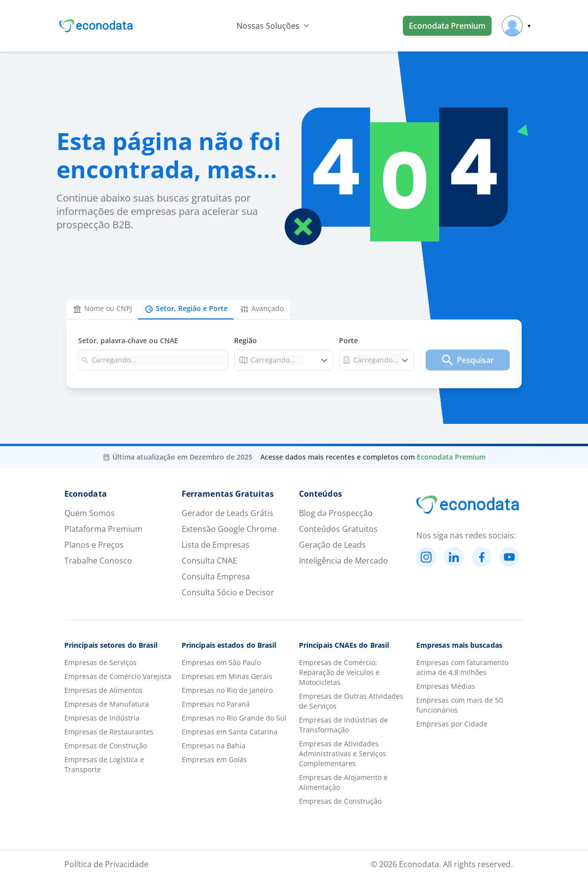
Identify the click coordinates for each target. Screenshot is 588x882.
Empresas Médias (446, 686)
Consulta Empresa (216, 576)
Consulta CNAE (209, 561)
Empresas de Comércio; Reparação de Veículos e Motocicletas (339, 672)
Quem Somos (90, 513)
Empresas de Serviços (100, 662)
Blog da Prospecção (336, 513)
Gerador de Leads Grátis (227, 513)
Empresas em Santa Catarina (230, 732)
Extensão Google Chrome (229, 529)
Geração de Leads (332, 545)
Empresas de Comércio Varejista (118, 676)
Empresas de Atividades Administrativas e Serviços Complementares (343, 753)
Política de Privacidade (106, 864)
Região (245, 340)
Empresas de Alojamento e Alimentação (343, 782)
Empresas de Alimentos (103, 690)
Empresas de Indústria (102, 718)
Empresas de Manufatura (107, 704)
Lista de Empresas (216, 545)
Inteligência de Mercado (343, 561)
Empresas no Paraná (216, 704)
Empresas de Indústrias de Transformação (343, 725)
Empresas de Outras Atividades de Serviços (351, 701)
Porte (348, 340)
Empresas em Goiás (214, 759)
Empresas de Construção (106, 746)
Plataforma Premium (103, 529)
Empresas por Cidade (452, 724)
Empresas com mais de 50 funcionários (460, 705)
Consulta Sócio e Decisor (228, 592)
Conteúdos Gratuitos (338, 529)
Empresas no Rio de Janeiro (227, 690)
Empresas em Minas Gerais (227, 676)
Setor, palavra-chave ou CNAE (128, 340)
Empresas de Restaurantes (109, 732)
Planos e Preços (94, 545)
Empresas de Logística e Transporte (104, 764)
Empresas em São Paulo (221, 662)
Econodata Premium (447, 26)
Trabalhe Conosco (98, 561)
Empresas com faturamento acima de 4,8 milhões (462, 667)
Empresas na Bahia (214, 746)
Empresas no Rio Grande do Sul (234, 718)
